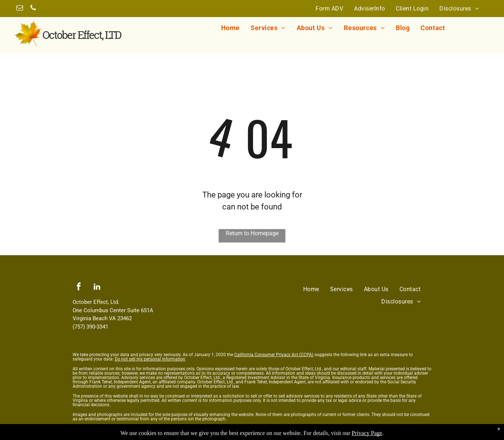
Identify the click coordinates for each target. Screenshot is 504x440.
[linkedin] (97, 288)
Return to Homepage (252, 233)
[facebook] (78, 288)
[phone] (33, 9)
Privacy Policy (86, 429)
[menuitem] (329, 8)
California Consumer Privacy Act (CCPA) (274, 355)
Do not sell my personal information (150, 359)
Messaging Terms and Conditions (136, 429)
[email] (20, 9)
